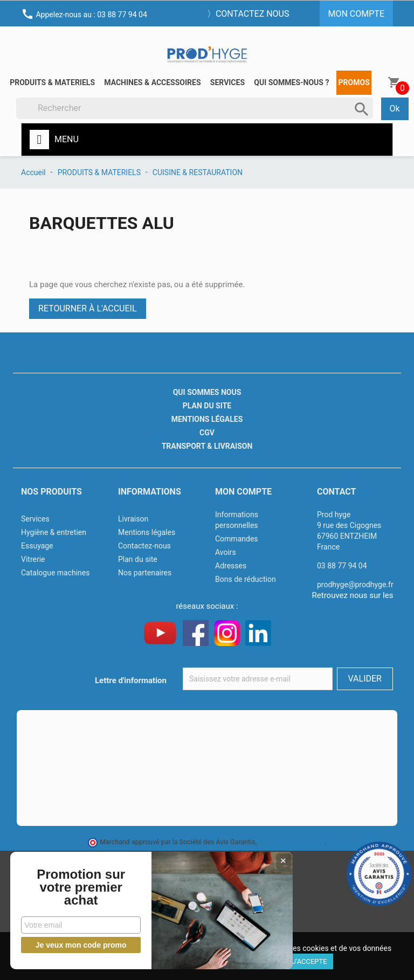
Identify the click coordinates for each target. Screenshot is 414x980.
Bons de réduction (246, 579)
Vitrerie (33, 559)
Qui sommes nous (207, 392)
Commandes (237, 539)
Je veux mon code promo (81, 945)
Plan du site (207, 406)
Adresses (231, 566)
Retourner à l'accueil (88, 308)
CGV (207, 433)
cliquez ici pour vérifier (292, 842)
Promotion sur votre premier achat (81, 887)
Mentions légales (207, 419)
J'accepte (310, 961)
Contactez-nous (144, 546)
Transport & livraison (207, 446)
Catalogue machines (56, 573)
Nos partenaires (145, 573)
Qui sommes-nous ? (291, 82)
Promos (354, 82)
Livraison (133, 519)
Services (227, 82)
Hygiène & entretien (54, 532)
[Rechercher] (195, 108)
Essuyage (37, 546)
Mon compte (243, 492)
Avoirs (226, 552)
